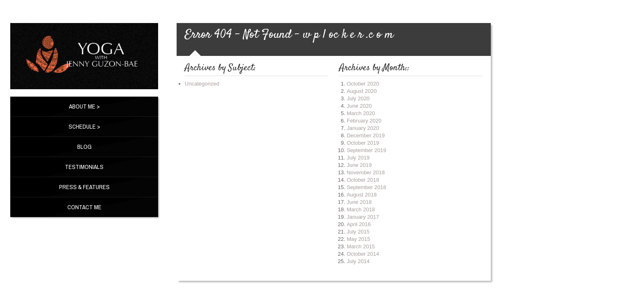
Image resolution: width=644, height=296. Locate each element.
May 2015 (358, 239)
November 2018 (366, 172)
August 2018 (362, 195)
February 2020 (364, 121)
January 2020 (363, 128)
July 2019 (358, 158)
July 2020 (358, 98)
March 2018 (361, 209)
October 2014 (363, 254)
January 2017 (363, 217)
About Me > (84, 106)
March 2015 (361, 246)
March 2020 (361, 113)
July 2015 (358, 232)
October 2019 (363, 143)
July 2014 (358, 261)
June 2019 (359, 165)
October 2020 (363, 84)
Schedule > (84, 126)
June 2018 (359, 202)
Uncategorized (202, 84)
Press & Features (84, 187)
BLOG (84, 147)
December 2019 (366, 135)
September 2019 (366, 150)
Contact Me (84, 207)
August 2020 (362, 91)
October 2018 (363, 180)
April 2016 (359, 224)
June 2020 (359, 106)
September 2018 (366, 187)
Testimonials (84, 167)
